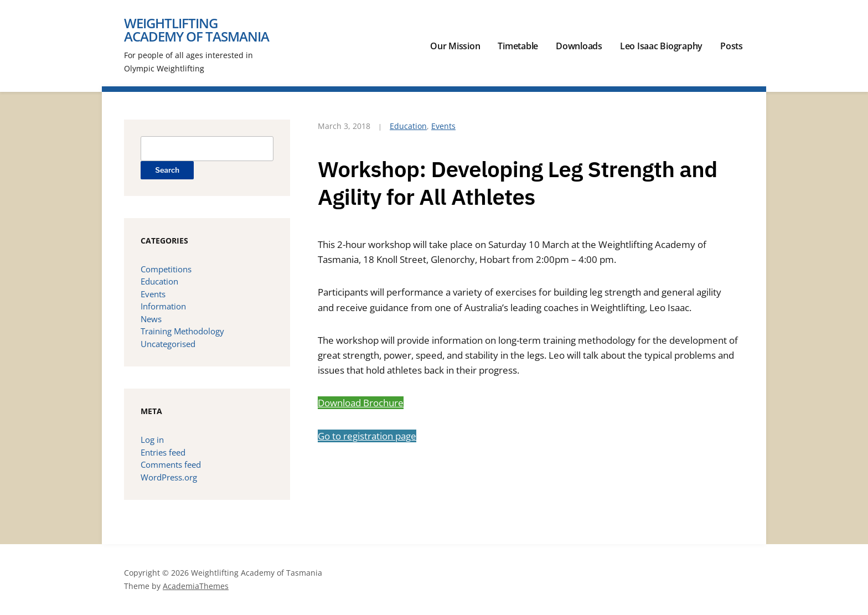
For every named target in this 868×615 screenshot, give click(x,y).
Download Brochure (361, 403)
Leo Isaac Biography (661, 46)
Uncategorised (168, 344)
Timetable (518, 46)
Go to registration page (367, 436)
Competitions (166, 269)
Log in (152, 440)
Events (443, 126)
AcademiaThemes (196, 586)
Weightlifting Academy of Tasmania (197, 30)
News (151, 319)
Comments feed (171, 464)
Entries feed (163, 452)
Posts (732, 46)
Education (408, 126)
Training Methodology (182, 331)
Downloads (579, 46)
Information (163, 306)
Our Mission (455, 46)
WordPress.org (169, 477)
